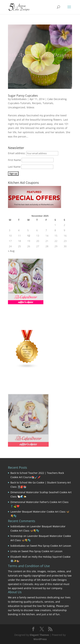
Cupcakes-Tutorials (19, 103)
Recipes (37, 103)
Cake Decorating (57, 99)
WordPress (40, 639)
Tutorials (48, 103)
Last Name (14, 167)
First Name (14, 160)
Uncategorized (17, 107)
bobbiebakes (19, 99)
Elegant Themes (39, 635)
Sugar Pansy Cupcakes (23, 96)
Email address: (17, 153)
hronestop (17, 536)
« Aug (11, 251)
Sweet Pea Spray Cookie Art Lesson (51, 546)
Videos (30, 107)
